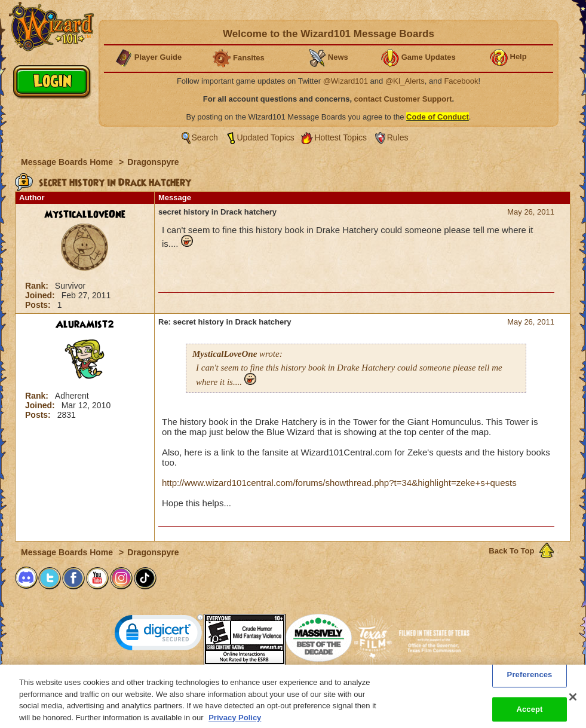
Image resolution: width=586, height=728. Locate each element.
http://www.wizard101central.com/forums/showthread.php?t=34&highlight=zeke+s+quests (339, 483)
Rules (398, 137)
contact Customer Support (403, 99)
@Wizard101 (346, 81)
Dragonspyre (153, 162)
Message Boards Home (68, 162)
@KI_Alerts (405, 81)
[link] (159, 635)
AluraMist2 (85, 325)
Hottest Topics (340, 137)
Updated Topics (266, 137)
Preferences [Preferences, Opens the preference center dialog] (530, 680)
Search (205, 137)
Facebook (461, 81)
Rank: (38, 286)
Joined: (41, 295)
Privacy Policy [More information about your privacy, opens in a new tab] (235, 723)
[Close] (573, 703)
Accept (529, 715)
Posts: (39, 305)
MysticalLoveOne (85, 215)
